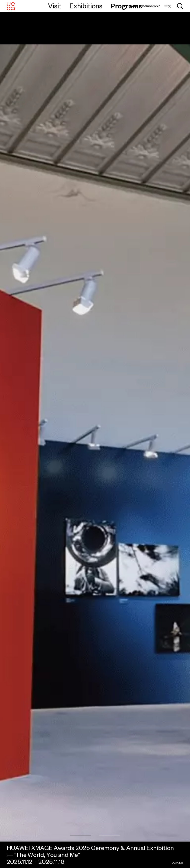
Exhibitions (86, 6)
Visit (55, 6)
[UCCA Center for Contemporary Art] (11, 6)
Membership (151, 6)
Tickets (131, 6)
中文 (168, 6)
